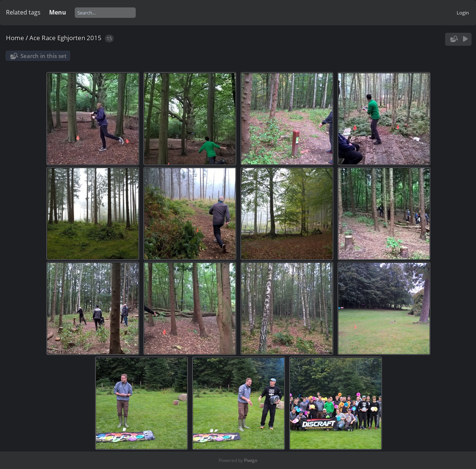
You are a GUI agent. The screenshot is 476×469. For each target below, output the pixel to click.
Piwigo (251, 460)
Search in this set (44, 56)
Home (15, 38)
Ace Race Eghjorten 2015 (65, 38)
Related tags (23, 12)
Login (463, 13)
